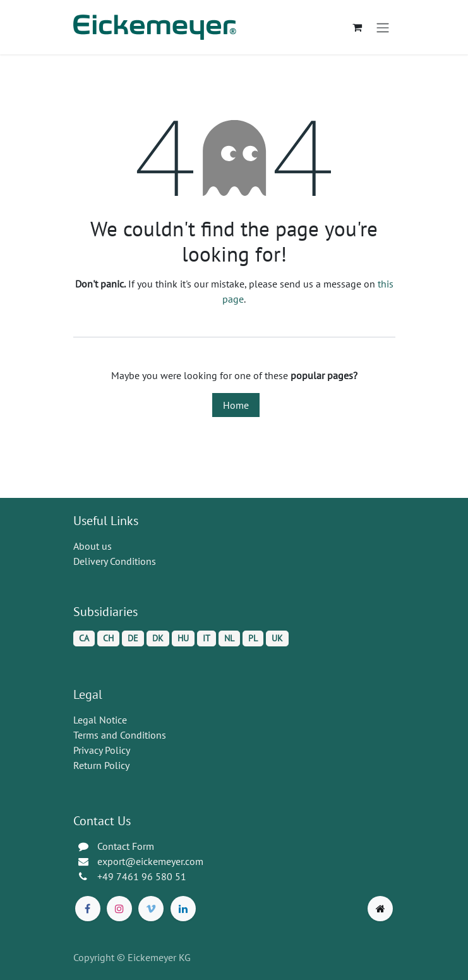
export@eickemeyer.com (150, 861)
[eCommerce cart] (357, 27)
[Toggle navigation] (383, 27)
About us (93, 546)
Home (236, 405)
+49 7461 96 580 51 (142, 876)
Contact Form (126, 846)
